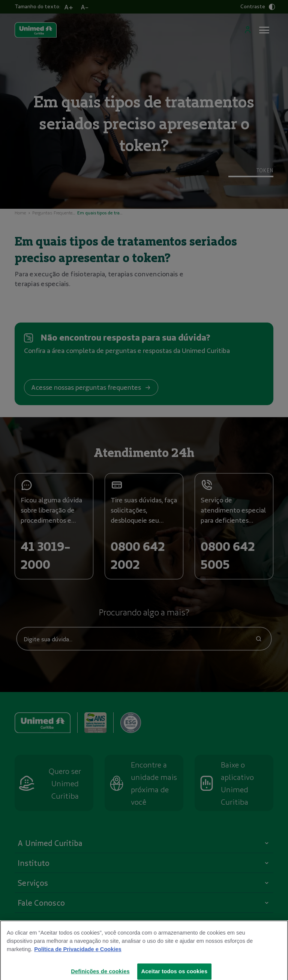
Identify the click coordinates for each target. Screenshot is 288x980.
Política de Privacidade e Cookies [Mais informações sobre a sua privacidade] (78, 953)
